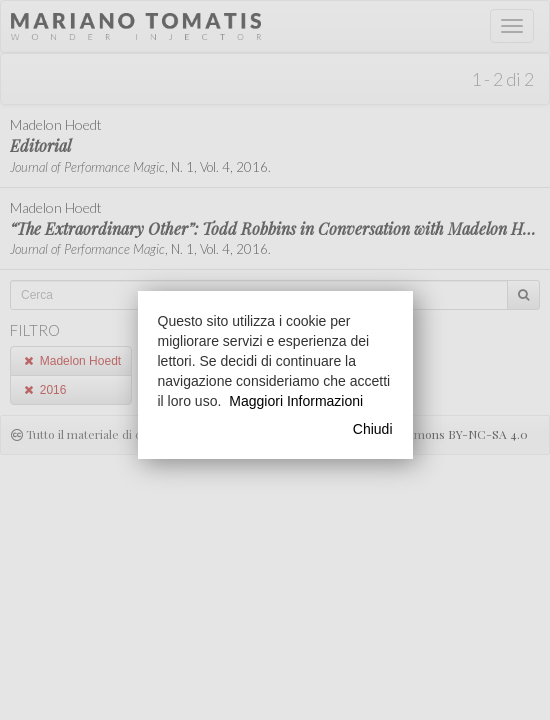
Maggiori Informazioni (296, 401)
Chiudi (373, 429)
